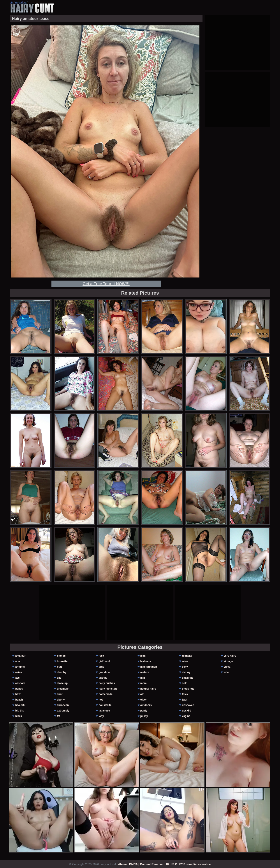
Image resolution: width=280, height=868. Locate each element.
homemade (105, 694)
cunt (60, 694)
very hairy (230, 656)
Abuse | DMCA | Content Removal (141, 864)
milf (143, 678)
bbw (18, 694)
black (19, 716)
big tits (20, 711)
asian (19, 672)
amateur (20, 656)
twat (185, 700)
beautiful (21, 705)
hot (101, 700)
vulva (227, 667)
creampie (63, 689)
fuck (101, 656)
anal (18, 661)
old (142, 694)
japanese (104, 711)
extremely (63, 711)
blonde (61, 656)
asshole (20, 683)
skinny (186, 672)
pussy (144, 716)
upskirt (186, 711)
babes (19, 689)
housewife (105, 705)
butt (59, 667)
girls (101, 667)
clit (59, 678)
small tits (188, 678)
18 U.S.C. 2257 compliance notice (188, 864)
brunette (62, 661)
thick (185, 694)
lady (101, 716)
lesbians (146, 661)
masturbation (149, 667)
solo (185, 683)
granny (103, 678)
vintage (228, 661)
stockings (188, 689)
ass (18, 678)
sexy (185, 667)
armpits (20, 667)
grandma (104, 672)
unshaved (188, 705)
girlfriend (104, 661)
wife (226, 672)
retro (185, 661)
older (144, 700)
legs (143, 656)
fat (59, 716)
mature (145, 672)
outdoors (146, 705)
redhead (187, 656)
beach (19, 700)
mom (144, 683)
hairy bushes (107, 683)
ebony (61, 700)
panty (144, 711)
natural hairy (148, 689)
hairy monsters (108, 689)
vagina (186, 716)
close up (62, 683)
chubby (62, 672)
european (63, 705)
